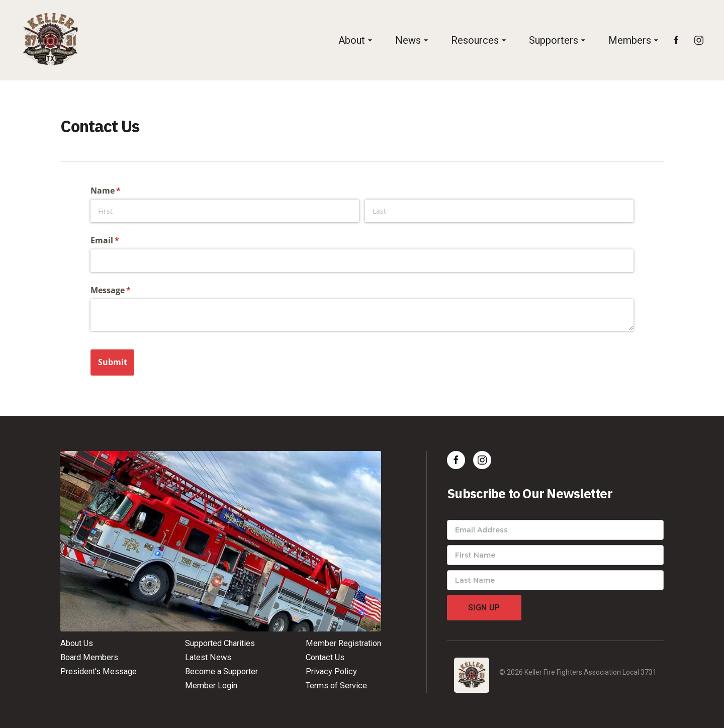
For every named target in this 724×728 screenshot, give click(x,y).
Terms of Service (336, 686)
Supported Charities (220, 643)
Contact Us (325, 657)
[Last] (499, 211)
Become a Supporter (221, 671)
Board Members (89, 657)
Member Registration (343, 643)
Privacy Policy (331, 671)
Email (121, 240)
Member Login (211, 686)
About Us (77, 643)
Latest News (208, 657)
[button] (357, 40)
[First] (225, 211)
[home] (50, 40)
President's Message (99, 671)
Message (127, 290)
